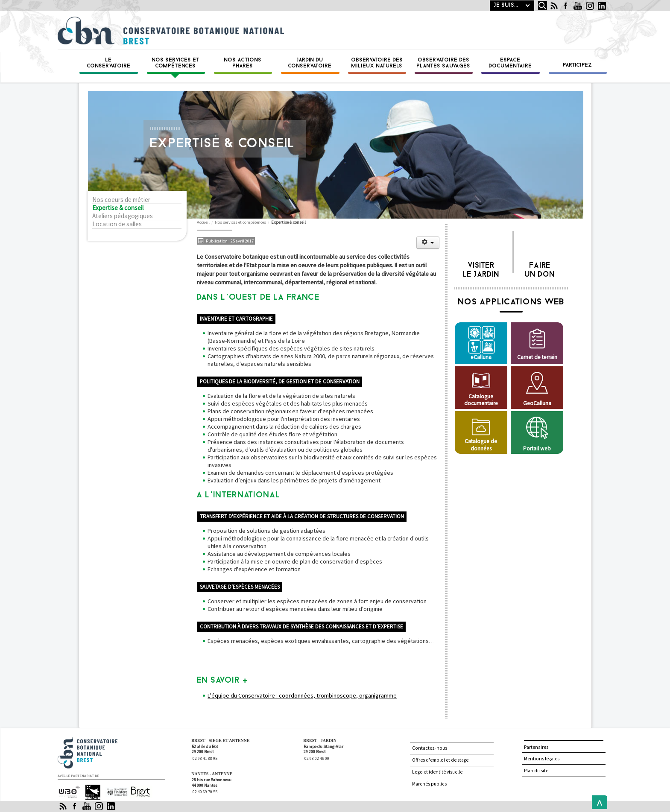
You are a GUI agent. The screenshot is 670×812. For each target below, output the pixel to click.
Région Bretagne (90, 792)
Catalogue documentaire (481, 400)
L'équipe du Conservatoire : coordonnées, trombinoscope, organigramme (302, 695)
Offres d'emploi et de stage (440, 760)
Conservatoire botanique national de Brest (97, 741)
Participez (578, 65)
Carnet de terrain (537, 357)
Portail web (537, 448)
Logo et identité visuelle (437, 772)
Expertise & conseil (118, 208)
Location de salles (117, 224)
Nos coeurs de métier (121, 200)
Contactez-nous (430, 748)
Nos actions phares (243, 63)
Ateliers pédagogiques (123, 216)
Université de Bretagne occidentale (69, 792)
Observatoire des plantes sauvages (444, 63)
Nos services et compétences (176, 63)
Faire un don (540, 268)
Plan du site (536, 771)
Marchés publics (429, 784)
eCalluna (481, 357)
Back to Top (597, 802)
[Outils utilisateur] (428, 243)
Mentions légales (542, 759)
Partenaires (536, 747)
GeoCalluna (537, 403)
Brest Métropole (139, 792)
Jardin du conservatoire (310, 63)
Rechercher (536, 1)
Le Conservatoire (109, 63)
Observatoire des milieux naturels (377, 63)
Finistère (114, 788)
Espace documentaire (511, 63)
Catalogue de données (481, 445)
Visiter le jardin (481, 268)
